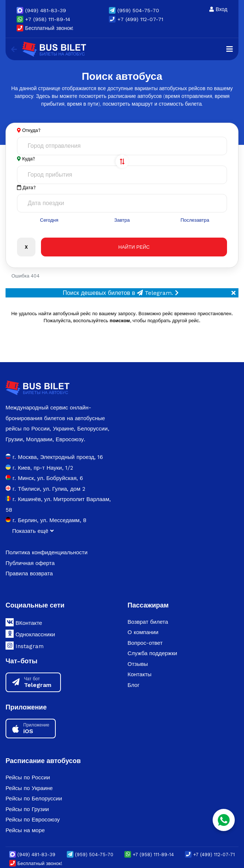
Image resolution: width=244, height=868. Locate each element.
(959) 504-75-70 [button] (134, 10)
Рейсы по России (28, 777)
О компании (143, 632)
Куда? (29, 159)
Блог (134, 685)
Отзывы (138, 664)
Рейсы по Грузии (27, 809)
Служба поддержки (152, 653)
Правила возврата (29, 573)
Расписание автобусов (43, 761)
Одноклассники (30, 634)
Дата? (26, 188)
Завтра (122, 220)
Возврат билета (148, 622)
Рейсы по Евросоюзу (33, 820)
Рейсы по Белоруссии (34, 799)
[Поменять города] (122, 161)
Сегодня (49, 220)
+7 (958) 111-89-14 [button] (43, 19)
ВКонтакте (24, 622)
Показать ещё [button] (33, 531)
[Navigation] (230, 49)
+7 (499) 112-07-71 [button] (136, 19)
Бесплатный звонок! (45, 28)
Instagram (25, 646)
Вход (218, 9)
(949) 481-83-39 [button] (41, 10)
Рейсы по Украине (29, 788)
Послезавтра (195, 220)
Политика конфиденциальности (47, 552)
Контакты (140, 674)
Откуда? (31, 130)
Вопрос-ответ (145, 643)
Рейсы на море (25, 830)
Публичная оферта (30, 563)
